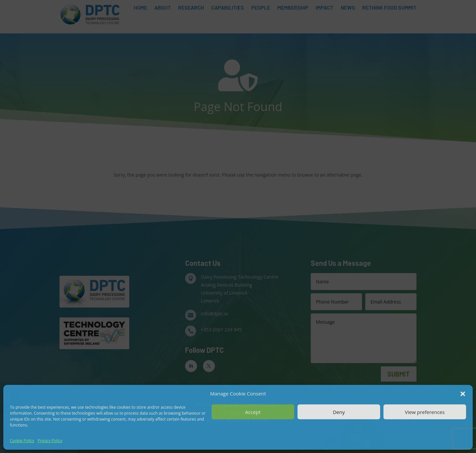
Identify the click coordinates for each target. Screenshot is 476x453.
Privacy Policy (50, 441)
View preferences (425, 412)
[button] (463, 394)
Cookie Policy (22, 441)
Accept (253, 412)
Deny (339, 412)
